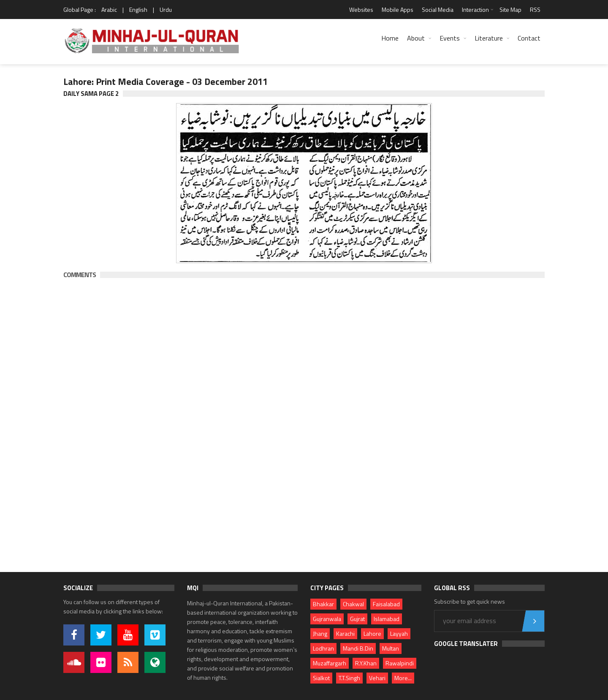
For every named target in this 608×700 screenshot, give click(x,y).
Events (450, 38)
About (416, 38)
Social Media (438, 10)
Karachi (345, 633)
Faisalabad (386, 604)
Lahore (372, 633)
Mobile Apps (398, 10)
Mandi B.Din (358, 648)
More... (403, 678)
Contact (529, 38)
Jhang (320, 633)
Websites (361, 10)
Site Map (510, 10)
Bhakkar (323, 604)
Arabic (109, 10)
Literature (489, 38)
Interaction (475, 10)
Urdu (166, 10)
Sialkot (321, 678)
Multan (391, 648)
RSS (535, 10)
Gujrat (357, 619)
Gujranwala (327, 619)
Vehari (377, 678)
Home (390, 38)
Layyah (399, 633)
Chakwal (353, 604)
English (138, 10)
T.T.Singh (349, 678)
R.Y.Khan (366, 663)
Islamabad (387, 619)
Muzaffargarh (330, 663)
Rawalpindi (400, 663)
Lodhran (323, 648)
